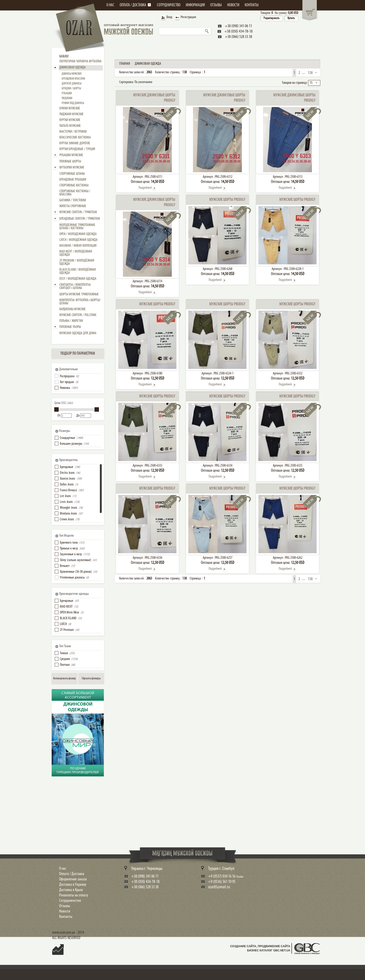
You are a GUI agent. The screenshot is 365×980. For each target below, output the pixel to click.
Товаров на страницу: (295, 83)
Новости (65, 911)
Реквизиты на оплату (74, 895)
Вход (166, 18)
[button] (57, 376)
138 (310, 73)
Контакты (66, 917)
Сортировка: (136, 82)
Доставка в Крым (71, 890)
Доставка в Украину (73, 885)
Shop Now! (62, 760)
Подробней (145, 188)
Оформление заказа (73, 879)
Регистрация (185, 18)
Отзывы (65, 906)
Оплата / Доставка (72, 874)
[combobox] (314, 83)
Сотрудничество (70, 901)
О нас (63, 869)
